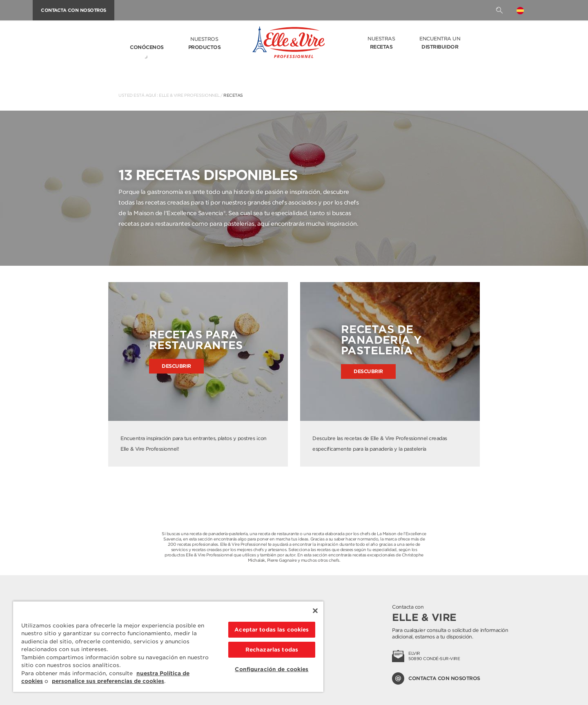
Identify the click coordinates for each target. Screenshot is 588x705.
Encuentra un (440, 43)
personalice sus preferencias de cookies (108, 681)
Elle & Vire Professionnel (189, 95)
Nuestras (381, 43)
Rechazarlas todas (272, 650)
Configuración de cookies (272, 669)
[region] (168, 646)
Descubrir (176, 366)
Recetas (233, 95)
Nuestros (205, 44)
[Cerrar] (315, 611)
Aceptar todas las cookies (272, 630)
